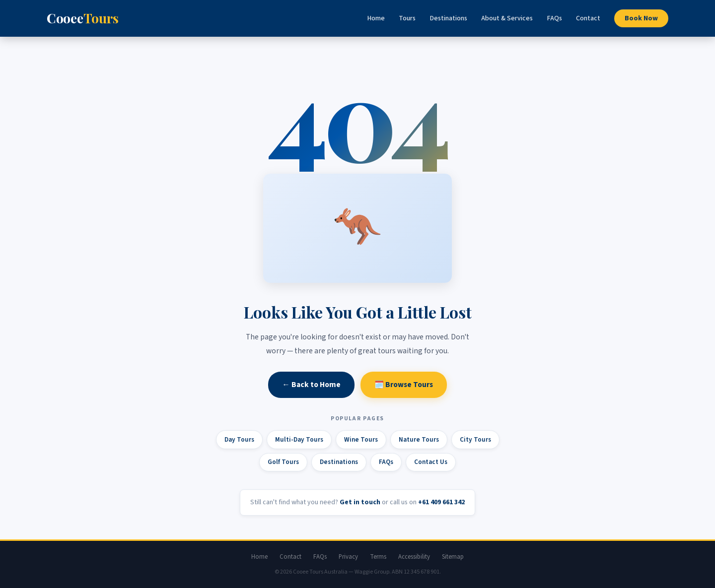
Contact (588, 18)
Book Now (641, 18)
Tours (407, 18)
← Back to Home (311, 385)
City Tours (475, 440)
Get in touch (360, 503)
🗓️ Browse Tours (404, 385)
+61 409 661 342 (441, 503)
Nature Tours (419, 440)
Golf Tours (283, 463)
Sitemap (453, 557)
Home (376, 18)
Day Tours (239, 440)
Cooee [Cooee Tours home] (82, 18)
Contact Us (431, 463)
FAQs (554, 18)
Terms (378, 557)
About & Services (507, 18)
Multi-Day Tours (299, 440)
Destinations (448, 18)
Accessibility (414, 557)
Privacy (348, 557)
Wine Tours (361, 440)
